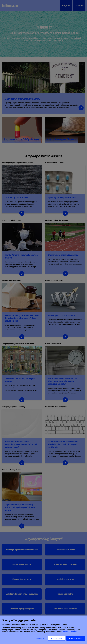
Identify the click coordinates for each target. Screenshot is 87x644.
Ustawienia (40, 638)
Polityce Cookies (70, 632)
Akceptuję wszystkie (76, 638)
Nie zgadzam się (56, 638)
